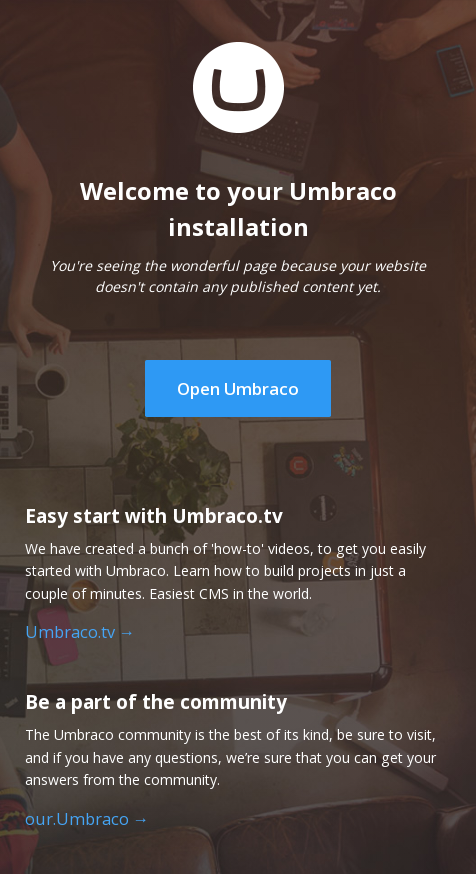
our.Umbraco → (87, 819)
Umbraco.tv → (80, 632)
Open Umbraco (238, 388)
